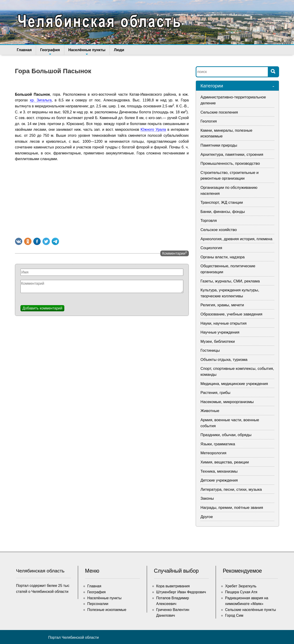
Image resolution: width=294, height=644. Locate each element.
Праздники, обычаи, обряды (226, 435)
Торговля (209, 221)
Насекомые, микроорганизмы (227, 402)
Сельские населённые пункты (250, 610)
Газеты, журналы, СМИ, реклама (230, 281)
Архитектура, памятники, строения (232, 155)
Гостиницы (210, 350)
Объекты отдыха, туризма (224, 360)
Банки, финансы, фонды (223, 212)
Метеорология (213, 453)
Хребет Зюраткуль (241, 586)
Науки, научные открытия (224, 323)
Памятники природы (219, 145)
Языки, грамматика (218, 444)
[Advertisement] (102, 199)
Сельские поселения (219, 112)
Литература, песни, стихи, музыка (231, 489)
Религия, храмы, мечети (222, 305)
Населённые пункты (87, 51)
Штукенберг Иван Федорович (181, 592)
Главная (24, 50)
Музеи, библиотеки (218, 342)
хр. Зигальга (41, 100)
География (50, 51)
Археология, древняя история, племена (236, 239)
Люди (119, 50)
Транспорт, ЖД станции (222, 202)
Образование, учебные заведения (232, 314)
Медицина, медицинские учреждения (234, 384)
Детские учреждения (219, 480)
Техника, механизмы (219, 471)
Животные (210, 411)
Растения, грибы (215, 393)
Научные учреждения (220, 332)
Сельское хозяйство (219, 230)
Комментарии (174, 253)
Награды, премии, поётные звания (232, 508)
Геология (209, 121)
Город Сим (234, 615)
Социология (211, 248)
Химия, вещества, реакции (225, 462)
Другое (207, 517)
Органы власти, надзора (223, 257)
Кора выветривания (173, 586)
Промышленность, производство (230, 163)
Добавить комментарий (42, 308)
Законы (207, 498)
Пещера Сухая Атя (241, 592)
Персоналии (98, 604)
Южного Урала (153, 130)
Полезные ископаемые (107, 610)
